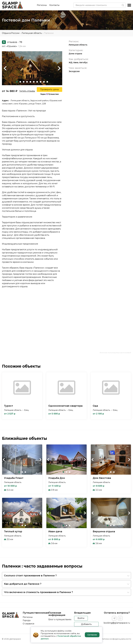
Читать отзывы (27, 91)
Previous (5, 68)
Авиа (76, 62)
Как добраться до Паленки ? (23, 584)
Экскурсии (74, 71)
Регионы (42, 5)
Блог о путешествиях (60, 619)
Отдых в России (11, 33)
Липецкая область (32, 33)
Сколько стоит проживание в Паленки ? (30, 576)
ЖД (71, 62)
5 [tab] (30, 82)
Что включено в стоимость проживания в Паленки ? (38, 592)
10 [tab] (47, 82)
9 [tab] (44, 82)
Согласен (92, 635)
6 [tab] (34, 82)
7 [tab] (37, 82)
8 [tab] (41, 82)
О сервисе (29, 624)
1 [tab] (17, 82)
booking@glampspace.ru (117, 623)
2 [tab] (20, 82)
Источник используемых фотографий (115, 353)
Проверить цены (49, 89)
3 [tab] (24, 82)
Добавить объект (86, 625)
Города (27, 620)
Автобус (83, 62)
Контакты (54, 5)
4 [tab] (27, 82)
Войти (81, 618)
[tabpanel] (32, 68)
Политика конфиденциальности (115, 639)
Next (59, 68)
